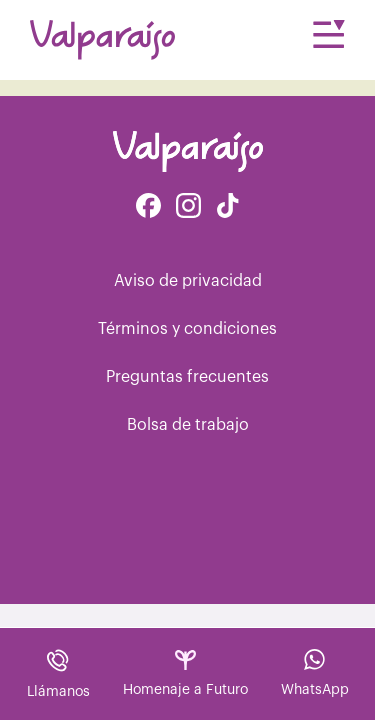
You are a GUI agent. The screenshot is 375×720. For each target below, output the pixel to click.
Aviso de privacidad (188, 281)
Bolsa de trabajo (188, 425)
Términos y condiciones (187, 329)
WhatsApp (315, 673)
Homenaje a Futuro (185, 673)
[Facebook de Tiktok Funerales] (228, 207)
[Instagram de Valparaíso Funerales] (188, 207)
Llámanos (58, 673)
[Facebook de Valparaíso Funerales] (148, 207)
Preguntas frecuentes (187, 377)
